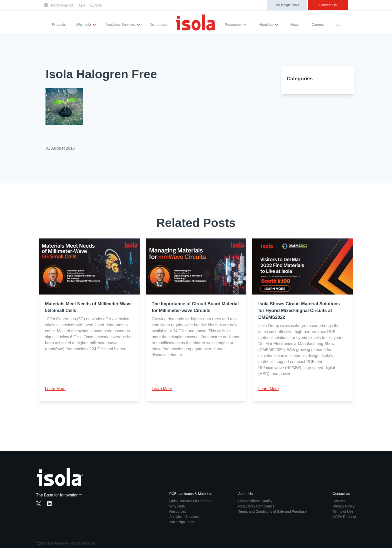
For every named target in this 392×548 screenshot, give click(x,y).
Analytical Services (122, 25)
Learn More (55, 389)
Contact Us (328, 5)
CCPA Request (344, 517)
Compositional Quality (255, 501)
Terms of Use (343, 511)
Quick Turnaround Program (190, 501)
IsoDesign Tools (287, 5)
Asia (82, 5)
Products (59, 25)
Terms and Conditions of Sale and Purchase (272, 511)
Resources (235, 25)
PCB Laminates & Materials (191, 494)
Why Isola (86, 25)
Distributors (158, 25)
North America (62, 5)
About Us (268, 25)
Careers (318, 25)
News (295, 25)
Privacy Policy (344, 506)
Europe (96, 5)
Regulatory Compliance (256, 506)
